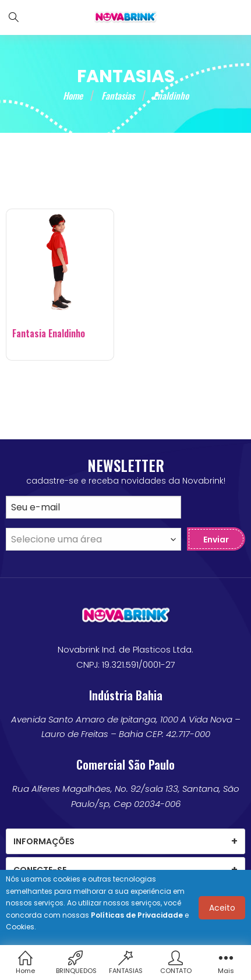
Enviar (216, 540)
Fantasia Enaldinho (49, 334)
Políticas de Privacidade (137, 915)
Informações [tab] (44, 841)
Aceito (222, 908)
